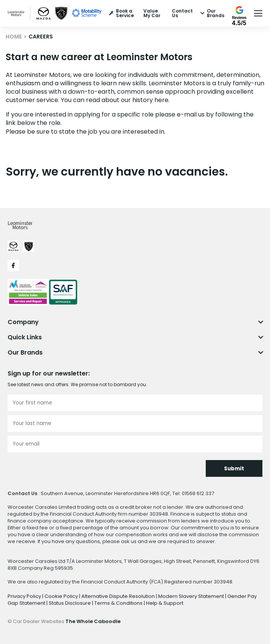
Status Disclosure (70, 603)
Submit (234, 469)
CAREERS (41, 37)
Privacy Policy (25, 596)
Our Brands (212, 13)
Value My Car (152, 13)
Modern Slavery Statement (192, 596)
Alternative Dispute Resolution (119, 596)
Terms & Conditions (119, 603)
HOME (14, 37)
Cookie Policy (62, 596)
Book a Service (121, 13)
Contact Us (182, 13)
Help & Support (165, 603)
